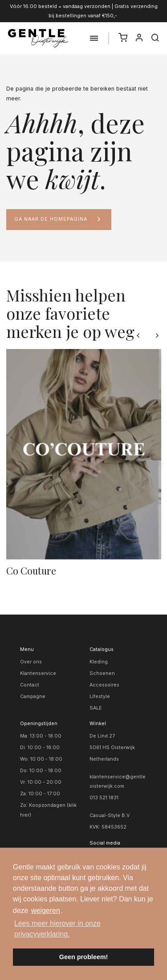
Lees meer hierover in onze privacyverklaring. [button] (57, 929)
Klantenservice (38, 673)
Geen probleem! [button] (84, 957)
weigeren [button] (46, 911)
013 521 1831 (104, 798)
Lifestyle (100, 696)
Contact (30, 685)
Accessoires (104, 685)
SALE (96, 708)
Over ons (31, 662)
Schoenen (102, 673)
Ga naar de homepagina (51, 219)
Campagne (33, 696)
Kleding (99, 662)
